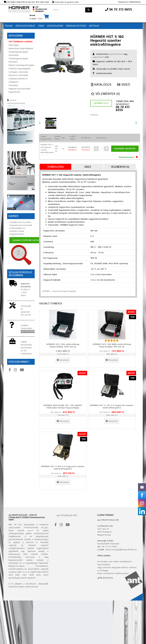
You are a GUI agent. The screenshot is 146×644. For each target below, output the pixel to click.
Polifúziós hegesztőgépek (19, 69)
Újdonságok (14, 45)
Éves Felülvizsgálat (25, 26)
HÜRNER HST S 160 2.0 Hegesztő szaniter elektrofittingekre (63, 468)
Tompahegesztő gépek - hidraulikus (19, 60)
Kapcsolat (94, 26)
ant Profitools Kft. (67, 515)
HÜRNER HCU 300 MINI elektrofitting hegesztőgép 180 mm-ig (112, 345)
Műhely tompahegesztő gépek (21, 65)
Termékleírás (55, 167)
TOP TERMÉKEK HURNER (21, 42)
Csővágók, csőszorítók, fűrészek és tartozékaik (19, 74)
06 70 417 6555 (123, 109)
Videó (124, 85)
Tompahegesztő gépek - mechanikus (19, 53)
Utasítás (94, 115)
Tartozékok (13, 85)
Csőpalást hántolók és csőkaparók (18, 80)
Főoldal (9, 26)
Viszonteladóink (55, 26)
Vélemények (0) (105, 94)
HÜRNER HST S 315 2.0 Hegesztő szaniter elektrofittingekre (112, 407)
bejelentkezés (116, 54)
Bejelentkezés (135, 2)
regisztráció (98, 57)
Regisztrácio (123, 2)
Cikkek (41, 26)
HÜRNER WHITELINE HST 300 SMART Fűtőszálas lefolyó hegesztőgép (63, 407)
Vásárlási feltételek (76, 26)
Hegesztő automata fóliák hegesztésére (19, 90)
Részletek (63, 360)
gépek (30, 531)
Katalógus (101, 85)
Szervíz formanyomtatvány (16, 102)
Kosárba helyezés (125, 149)
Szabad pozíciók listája (27, 240)
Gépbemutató (101, 103)
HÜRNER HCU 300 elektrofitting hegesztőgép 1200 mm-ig (63, 345)
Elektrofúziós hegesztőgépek (21, 48)
